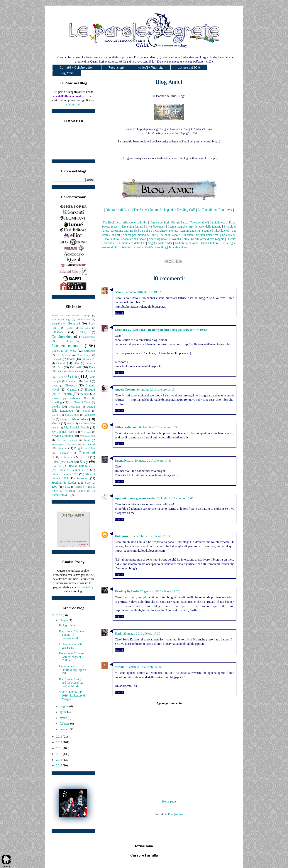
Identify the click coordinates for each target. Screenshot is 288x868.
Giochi (87, 381)
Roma (55, 462)
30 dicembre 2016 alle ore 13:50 (158, 427)
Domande (57, 359)
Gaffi (60, 377)
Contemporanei (66, 346)
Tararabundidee (178, 247)
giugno (64, 620)
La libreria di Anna (187, 243)
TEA (67, 487)
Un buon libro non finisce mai (201, 235)
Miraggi (64, 420)
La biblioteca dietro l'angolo (208, 239)
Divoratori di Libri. (118, 210)
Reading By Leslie (127, 591)
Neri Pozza (86, 432)
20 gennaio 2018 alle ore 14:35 (160, 591)
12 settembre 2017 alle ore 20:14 (150, 536)
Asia (118, 292)
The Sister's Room (146, 210)
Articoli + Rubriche (151, 68)
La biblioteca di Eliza (222, 222)
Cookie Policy (85, 587)
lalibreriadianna (126, 427)
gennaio (65, 729)
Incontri (85, 394)
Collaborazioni (62, 337)
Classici (57, 332)
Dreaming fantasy (133, 227)
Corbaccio (90, 351)
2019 (60, 615)
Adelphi (87, 316)
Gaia (72, 376)
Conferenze (73, 341)
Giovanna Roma (179, 239)
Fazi (60, 367)
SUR (87, 483)
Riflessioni (67, 457)
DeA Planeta (84, 355)
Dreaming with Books (124, 231)
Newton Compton (62, 436)
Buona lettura (124, 461)
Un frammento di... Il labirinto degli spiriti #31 (73, 670)
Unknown (121, 536)
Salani (69, 462)
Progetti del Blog (85, 448)
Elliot (77, 363)
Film (61, 371)
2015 (60, 754)
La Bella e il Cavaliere (153, 231)
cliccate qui (73, 104)
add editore (73, 316)
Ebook (71, 359)
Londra (56, 407)
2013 (60, 765)
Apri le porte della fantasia (205, 227)
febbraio (65, 724)
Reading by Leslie (132, 247)
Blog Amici (67, 73)
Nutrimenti (72, 444)
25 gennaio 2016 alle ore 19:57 (141, 292)
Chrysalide (85, 328)
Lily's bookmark (156, 227)
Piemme (62, 448)
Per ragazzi (88, 444)
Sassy (84, 462)
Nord (87, 440)
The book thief (199, 222)
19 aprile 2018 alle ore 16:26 (143, 667)
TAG (55, 487)
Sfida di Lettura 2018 (65, 474)
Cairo (70, 328)
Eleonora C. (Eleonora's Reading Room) (142, 330)
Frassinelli (74, 371)
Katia (119, 634)
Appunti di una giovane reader (135, 498)
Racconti (65, 453)
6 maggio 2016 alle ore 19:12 (188, 330)
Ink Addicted (221, 231)
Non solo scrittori (67, 440)
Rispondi (119, 313)
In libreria (65, 394)
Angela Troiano (125, 390)
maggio (65, 706)
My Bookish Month (76, 427)
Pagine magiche (177, 227)
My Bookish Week (63, 432)
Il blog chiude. (68, 625)
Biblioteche (83, 319)
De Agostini (64, 355)
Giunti (55, 386)
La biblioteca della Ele (131, 243)
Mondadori (80, 419)
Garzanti (71, 381)
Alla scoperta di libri (135, 222)
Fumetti (90, 371)
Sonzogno (82, 478)
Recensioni (116, 68)
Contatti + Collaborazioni (77, 68)
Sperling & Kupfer (64, 483)
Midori (120, 667)
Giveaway (71, 385)
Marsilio (56, 415)
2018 (60, 737)
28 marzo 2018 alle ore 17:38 (142, 634)
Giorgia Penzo (180, 222)
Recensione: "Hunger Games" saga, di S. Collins (72, 657)
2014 (60, 760)
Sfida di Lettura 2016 (81, 466)
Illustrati (90, 390)
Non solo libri (87, 436)
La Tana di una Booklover (215, 210)
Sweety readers (111, 227)
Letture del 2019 (189, 68)
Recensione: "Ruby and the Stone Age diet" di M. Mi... (71, 683)
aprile (63, 712)
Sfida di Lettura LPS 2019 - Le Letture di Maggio (72, 695)
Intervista (56, 398)
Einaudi (61, 363)
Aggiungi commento (169, 703)
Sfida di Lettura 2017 (73, 470)
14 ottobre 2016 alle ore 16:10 (156, 390)
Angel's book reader (160, 243)
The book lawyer (169, 235)
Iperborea (74, 398)
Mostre (56, 423)
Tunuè (81, 491)
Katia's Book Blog (156, 247)
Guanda (72, 390)
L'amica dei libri (159, 222)
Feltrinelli (76, 367)
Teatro (79, 487)
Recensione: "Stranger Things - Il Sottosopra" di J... (72, 635)
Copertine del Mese (64, 351)
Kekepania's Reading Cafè (178, 210)
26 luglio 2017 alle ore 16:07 (175, 498)
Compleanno (88, 337)
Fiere (92, 367)
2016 (60, 748)
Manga (87, 411)
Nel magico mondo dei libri (139, 235)
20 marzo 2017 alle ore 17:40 (153, 461)
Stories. (173, 231)
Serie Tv (56, 466)
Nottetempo (57, 444)
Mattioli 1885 (72, 415)
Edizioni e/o (88, 359)
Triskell (68, 491)
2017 (60, 742)
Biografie (57, 324)
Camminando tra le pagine (196, 231)
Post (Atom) (175, 814)
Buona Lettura (210, 243)
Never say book (158, 239)
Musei (70, 423)
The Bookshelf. (112, 222)
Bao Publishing (61, 319)
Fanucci (90, 363)
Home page (169, 801)
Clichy (83, 332)
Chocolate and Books (134, 239)
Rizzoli (85, 457)
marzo (64, 718)
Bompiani (74, 323)
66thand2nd (57, 316)
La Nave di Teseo (80, 402)
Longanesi (74, 407)
